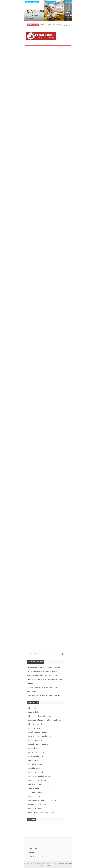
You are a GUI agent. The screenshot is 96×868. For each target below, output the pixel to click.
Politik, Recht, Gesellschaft (34, 784)
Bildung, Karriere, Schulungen (35, 716)
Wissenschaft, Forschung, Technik (36, 812)
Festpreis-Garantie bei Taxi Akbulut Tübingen (27, 15)
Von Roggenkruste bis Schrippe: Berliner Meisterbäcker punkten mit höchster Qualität (47, 11)
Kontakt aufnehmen (31, 856)
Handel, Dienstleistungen (33, 744)
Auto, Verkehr (29, 712)
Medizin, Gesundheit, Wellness (35, 776)
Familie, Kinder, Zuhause (33, 732)
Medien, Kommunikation (33, 772)
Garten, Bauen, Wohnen (68, 2)
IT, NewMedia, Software (32, 756)
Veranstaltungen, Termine (33, 804)
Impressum (27, 848)
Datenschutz (28, 852)
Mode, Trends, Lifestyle (32, 780)
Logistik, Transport (26, 2)
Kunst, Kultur (28, 760)
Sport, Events (28, 788)
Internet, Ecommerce (31, 752)
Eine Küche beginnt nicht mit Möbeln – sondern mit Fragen (67, 15)
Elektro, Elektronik (30, 724)
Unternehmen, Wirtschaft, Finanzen (37, 800)
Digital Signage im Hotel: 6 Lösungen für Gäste (40, 695)
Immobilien (27, 748)
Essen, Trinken (45, 2)
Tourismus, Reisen (30, 792)
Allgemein (27, 708)
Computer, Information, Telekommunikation (40, 720)
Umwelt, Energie (30, 796)
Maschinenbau (29, 768)
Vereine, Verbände (30, 808)
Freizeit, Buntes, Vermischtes (35, 736)
